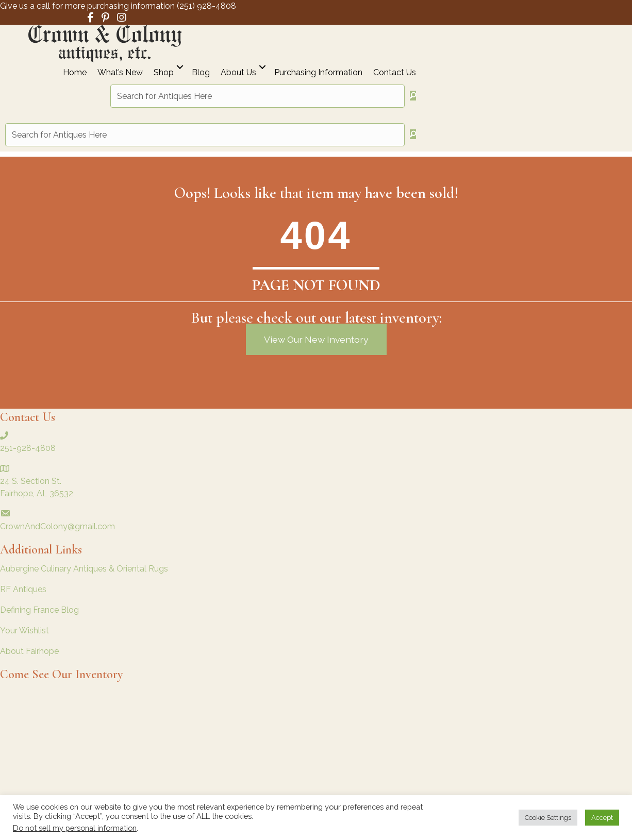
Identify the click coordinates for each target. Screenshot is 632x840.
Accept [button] (602, 818)
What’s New (120, 73)
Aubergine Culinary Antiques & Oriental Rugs (84, 569)
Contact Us (395, 73)
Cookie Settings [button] (548, 818)
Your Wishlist (24, 631)
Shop (164, 73)
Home (75, 73)
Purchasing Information (318, 73)
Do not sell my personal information (75, 828)
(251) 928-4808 (206, 6)
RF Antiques (23, 589)
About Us (238, 73)
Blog (201, 73)
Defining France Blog (39, 610)
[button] (180, 67)
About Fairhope (29, 651)
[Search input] (257, 96)
